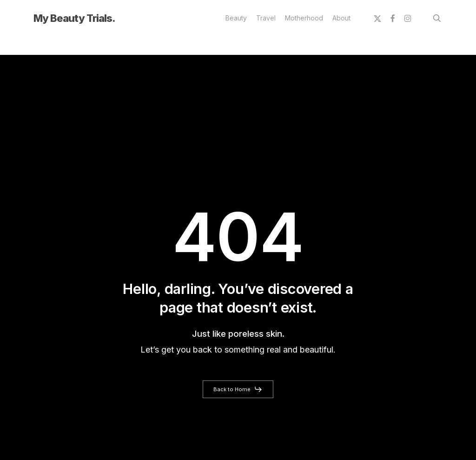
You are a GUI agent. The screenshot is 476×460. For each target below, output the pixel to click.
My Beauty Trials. (74, 18)
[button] (238, 389)
